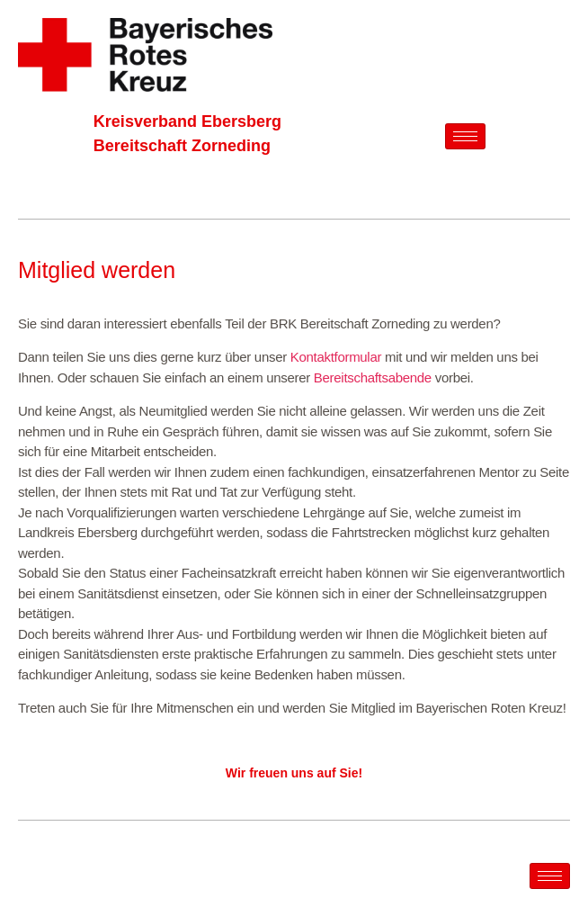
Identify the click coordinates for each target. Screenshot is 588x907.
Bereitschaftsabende (373, 377)
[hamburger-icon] (465, 136)
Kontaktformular (336, 357)
